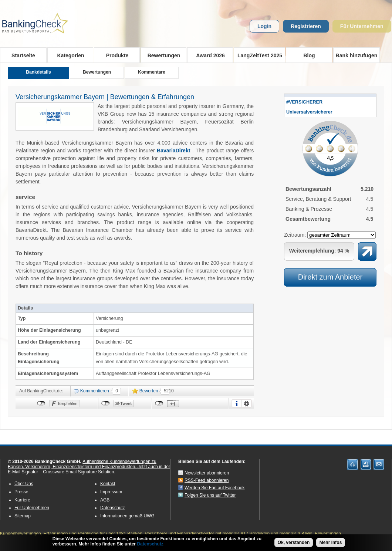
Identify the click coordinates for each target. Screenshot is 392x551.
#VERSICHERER (304, 102)
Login (264, 26)
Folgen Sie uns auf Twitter (210, 495)
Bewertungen (161, 55)
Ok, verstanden (294, 542)
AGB (105, 500)
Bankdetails (38, 72)
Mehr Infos (331, 542)
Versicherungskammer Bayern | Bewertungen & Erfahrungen (105, 97)
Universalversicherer (309, 112)
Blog (309, 55)
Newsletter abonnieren (207, 473)
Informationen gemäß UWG (127, 516)
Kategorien (68, 55)
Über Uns (24, 484)
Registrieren (306, 26)
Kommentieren (95, 391)
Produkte (115, 55)
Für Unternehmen (362, 26)
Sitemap (23, 516)
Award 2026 (208, 55)
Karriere (22, 500)
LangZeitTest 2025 (258, 55)
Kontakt (108, 484)
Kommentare (151, 72)
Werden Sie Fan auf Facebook (215, 488)
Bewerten (149, 391)
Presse (21, 492)
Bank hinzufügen (357, 55)
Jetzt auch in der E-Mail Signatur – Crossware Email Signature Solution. (89, 469)
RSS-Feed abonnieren (207, 480)
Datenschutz (113, 508)
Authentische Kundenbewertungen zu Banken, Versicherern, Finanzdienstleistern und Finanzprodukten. (82, 464)
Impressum (111, 492)
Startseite (23, 55)
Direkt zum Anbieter (330, 277)
